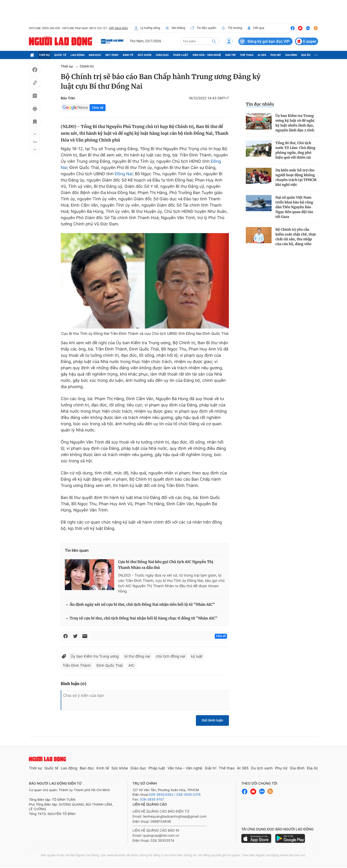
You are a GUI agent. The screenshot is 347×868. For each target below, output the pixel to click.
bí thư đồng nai (137, 656)
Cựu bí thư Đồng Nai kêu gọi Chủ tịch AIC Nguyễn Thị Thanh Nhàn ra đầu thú (166, 565)
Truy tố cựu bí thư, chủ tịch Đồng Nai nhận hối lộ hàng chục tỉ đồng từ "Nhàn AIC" (144, 618)
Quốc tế (60, 55)
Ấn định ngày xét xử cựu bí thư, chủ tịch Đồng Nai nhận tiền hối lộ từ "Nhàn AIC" (142, 605)
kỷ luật (197, 656)
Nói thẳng (175, 28)
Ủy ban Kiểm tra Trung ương (95, 656)
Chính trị (87, 66)
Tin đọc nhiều (260, 104)
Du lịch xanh (262, 768)
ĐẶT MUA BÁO (118, 28)
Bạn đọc (95, 55)
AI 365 (262, 55)
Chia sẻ (98, 108)
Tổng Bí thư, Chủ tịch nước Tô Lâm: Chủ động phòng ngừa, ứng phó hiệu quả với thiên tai (295, 150)
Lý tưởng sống (147, 28)
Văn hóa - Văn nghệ (207, 55)
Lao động (78, 55)
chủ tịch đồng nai (171, 656)
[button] (35, 134)
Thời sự (44, 55)
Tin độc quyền (203, 28)
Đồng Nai (124, 174)
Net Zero (112, 55)
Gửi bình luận (212, 720)
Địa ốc (306, 55)
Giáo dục (163, 55)
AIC (131, 665)
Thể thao (247, 55)
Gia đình (291, 55)
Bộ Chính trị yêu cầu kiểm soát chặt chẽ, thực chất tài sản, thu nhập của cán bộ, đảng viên (296, 237)
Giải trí (230, 55)
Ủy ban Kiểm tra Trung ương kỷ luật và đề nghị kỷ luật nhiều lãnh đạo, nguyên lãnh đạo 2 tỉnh (295, 123)
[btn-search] (214, 41)
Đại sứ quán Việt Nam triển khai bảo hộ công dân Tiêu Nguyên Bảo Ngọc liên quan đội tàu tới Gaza (294, 207)
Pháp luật (181, 55)
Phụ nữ (276, 55)
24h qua (256, 28)
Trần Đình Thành (77, 665)
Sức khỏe (145, 55)
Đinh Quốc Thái (110, 665)
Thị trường (232, 28)
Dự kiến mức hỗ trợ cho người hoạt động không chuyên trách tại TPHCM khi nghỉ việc (296, 177)
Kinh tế (128, 55)
